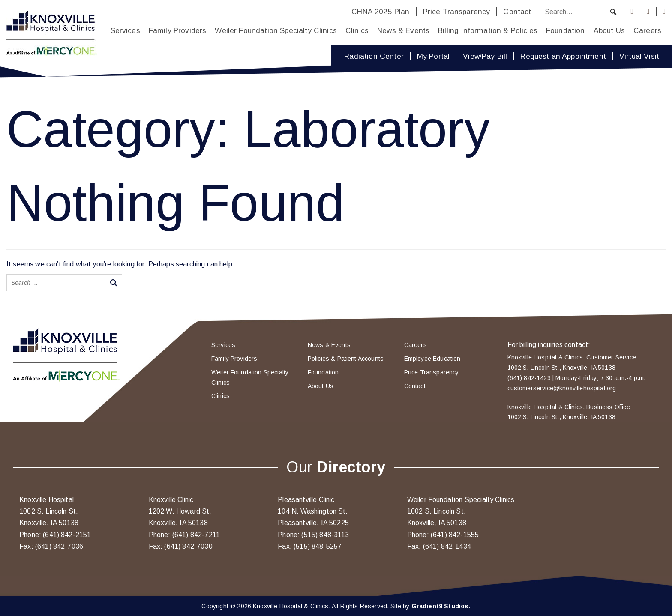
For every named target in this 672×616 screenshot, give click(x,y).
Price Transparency (457, 12)
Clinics (357, 30)
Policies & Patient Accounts (346, 359)
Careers (647, 30)
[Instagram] (648, 12)
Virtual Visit (639, 56)
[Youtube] (664, 12)
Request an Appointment (563, 56)
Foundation (565, 30)
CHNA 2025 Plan (380, 12)
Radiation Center (374, 56)
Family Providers (178, 30)
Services (125, 30)
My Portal (433, 56)
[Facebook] (632, 12)
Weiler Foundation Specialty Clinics (276, 30)
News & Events (403, 30)
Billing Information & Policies (488, 30)
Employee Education (432, 359)
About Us (609, 30)
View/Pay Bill (485, 56)
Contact (517, 12)
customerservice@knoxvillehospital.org (562, 388)
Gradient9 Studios (440, 606)
